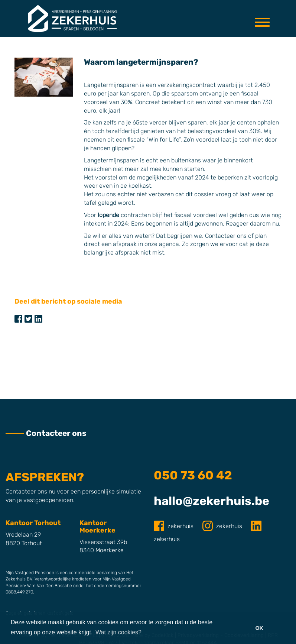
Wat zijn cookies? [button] (118, 632)
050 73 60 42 (193, 475)
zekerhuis (174, 526)
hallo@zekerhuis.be (212, 501)
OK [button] (259, 628)
